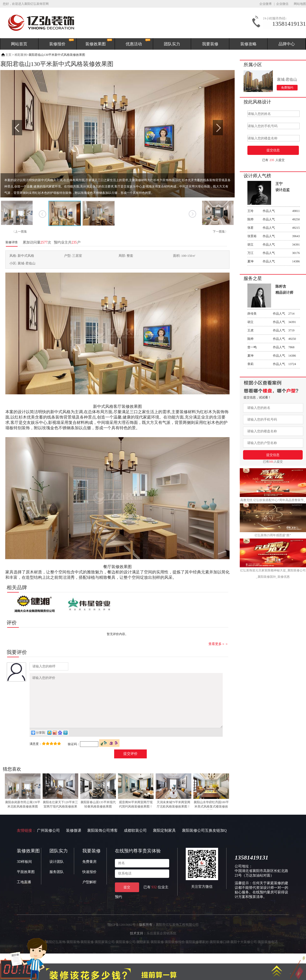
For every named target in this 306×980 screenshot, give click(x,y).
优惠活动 (134, 44)
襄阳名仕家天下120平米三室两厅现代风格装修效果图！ (60, 816)
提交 (127, 897)
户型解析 (89, 892)
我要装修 (210, 44)
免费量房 (89, 872)
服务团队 (57, 882)
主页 (8, 55)
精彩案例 (21, 55)
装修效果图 (96, 44)
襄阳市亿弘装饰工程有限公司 (177, 935)
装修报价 (57, 44)
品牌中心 (287, 44)
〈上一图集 (19, 232)
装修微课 (74, 840)
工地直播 (24, 892)
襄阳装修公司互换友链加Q (204, 840)
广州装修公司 (48, 840)
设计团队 (57, 872)
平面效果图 (26, 882)
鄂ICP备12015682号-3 (123, 935)
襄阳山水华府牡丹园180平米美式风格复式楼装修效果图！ (211, 816)
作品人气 (274, 211)
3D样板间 (24, 872)
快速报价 (89, 882)
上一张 (43, 214)
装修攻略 (248, 44)
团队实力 (172, 44)
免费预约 (287, 88)
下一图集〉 (220, 232)
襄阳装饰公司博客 (102, 840)
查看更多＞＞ (218, 644)
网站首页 (19, 44)
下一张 (192, 214)
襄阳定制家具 (164, 840)
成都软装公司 (135, 840)
